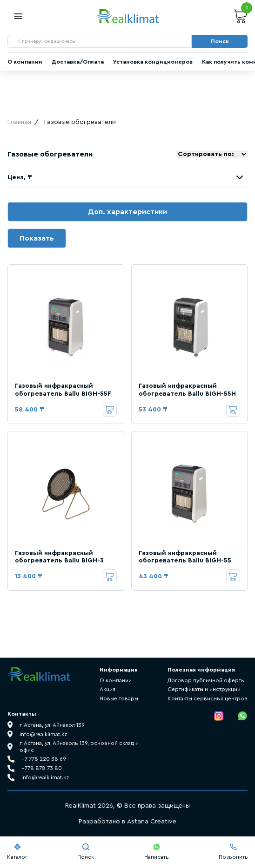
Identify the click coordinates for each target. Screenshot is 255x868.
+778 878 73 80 (42, 768)
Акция (107, 689)
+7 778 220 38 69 (44, 759)
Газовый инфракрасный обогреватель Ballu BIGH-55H (187, 390)
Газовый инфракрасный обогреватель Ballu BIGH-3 (59, 557)
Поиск (86, 852)
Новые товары (119, 698)
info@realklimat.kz (45, 777)
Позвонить (233, 852)
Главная (19, 122)
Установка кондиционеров (153, 62)
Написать (157, 852)
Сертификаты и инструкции (204, 689)
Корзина (241, 16)
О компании (25, 62)
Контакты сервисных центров (208, 698)
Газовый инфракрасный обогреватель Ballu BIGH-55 (185, 557)
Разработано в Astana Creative (127, 822)
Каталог (17, 852)
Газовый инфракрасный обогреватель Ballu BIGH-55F (63, 390)
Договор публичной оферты (206, 680)
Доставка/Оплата (78, 62)
